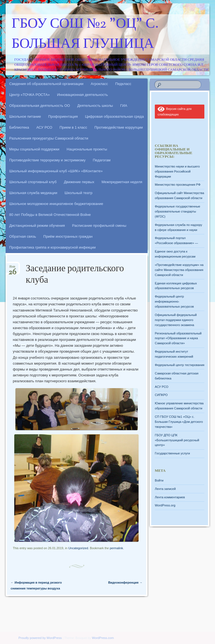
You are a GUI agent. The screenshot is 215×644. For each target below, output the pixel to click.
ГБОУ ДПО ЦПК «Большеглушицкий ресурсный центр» (177, 440)
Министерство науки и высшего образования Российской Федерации (177, 171)
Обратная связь (23, 236)
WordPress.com (103, 638)
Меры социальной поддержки (34, 149)
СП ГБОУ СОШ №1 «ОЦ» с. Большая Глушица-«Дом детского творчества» (179, 422)
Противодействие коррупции (119, 127)
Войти (159, 480)
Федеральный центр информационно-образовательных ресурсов (174, 301)
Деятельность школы (95, 106)
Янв (12, 268)
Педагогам (101, 160)
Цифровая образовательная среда (114, 116)
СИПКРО (161, 395)
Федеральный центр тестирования (180, 365)
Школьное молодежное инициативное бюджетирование (56, 204)
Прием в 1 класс (73, 127)
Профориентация (63, 116)
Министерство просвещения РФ (178, 185)
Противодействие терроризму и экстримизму (47, 160)
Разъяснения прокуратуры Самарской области (49, 138)
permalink (116, 548)
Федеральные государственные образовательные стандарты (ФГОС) (177, 211)
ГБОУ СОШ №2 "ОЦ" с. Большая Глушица (85, 34)
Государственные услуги (172, 453)
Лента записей (165, 489)
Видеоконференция (125, 582)
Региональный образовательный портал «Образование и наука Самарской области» (178, 338)
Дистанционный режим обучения (37, 226)
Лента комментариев (170, 497)
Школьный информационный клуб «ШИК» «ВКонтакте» (56, 171)
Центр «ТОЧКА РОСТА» (30, 95)
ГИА (124, 106)
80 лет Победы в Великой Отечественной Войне (50, 215)
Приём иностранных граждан (68, 236)
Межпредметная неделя (122, 182)
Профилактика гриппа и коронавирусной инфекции (52, 247)
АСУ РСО (44, 127)
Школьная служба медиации (33, 193)
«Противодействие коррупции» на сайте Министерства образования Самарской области (179, 270)
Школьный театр (79, 193)
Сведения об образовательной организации (46, 84)
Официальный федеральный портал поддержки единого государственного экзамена (176, 320)
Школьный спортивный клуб (33, 182)
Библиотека (19, 127)
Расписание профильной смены (99, 226)
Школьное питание (25, 116)
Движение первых (79, 182)
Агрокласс (99, 84)
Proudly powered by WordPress (40, 638)
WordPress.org (165, 505)
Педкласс (123, 84)
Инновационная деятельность (83, 95)
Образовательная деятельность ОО (40, 106)
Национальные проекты (87, 149)
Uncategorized (78, 548)
